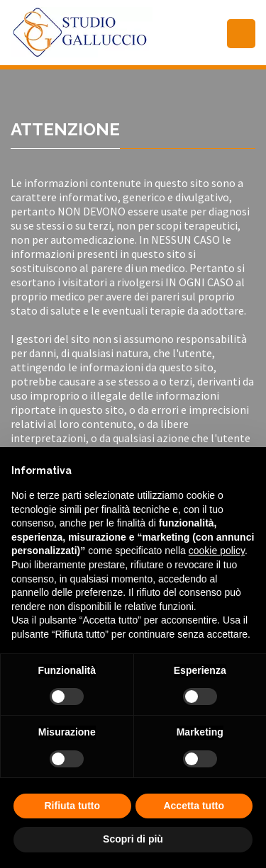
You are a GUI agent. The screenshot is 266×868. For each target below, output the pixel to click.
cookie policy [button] (217, 551)
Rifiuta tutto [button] (72, 806)
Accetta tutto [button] (194, 806)
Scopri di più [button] (133, 839)
